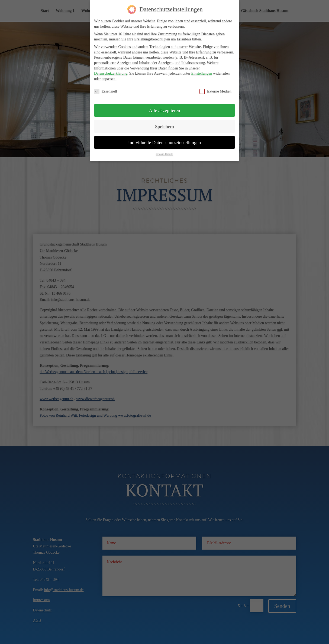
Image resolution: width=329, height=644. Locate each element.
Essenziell (106, 86)
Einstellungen (201, 68)
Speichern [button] (164, 121)
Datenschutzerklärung (111, 68)
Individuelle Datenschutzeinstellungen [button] (165, 137)
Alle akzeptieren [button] (164, 105)
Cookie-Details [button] (164, 149)
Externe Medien (215, 86)
